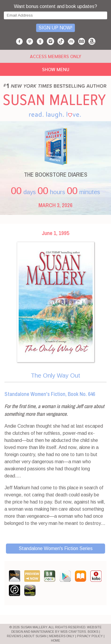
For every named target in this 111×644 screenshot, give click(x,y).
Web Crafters (73, 632)
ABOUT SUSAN (35, 636)
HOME (55, 641)
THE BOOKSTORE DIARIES (56, 174)
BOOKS (93, 632)
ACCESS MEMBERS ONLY (55, 56)
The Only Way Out (55, 375)
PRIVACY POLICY (90, 636)
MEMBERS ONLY (62, 636)
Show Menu (56, 69)
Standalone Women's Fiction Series (56, 548)
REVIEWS (14, 636)
